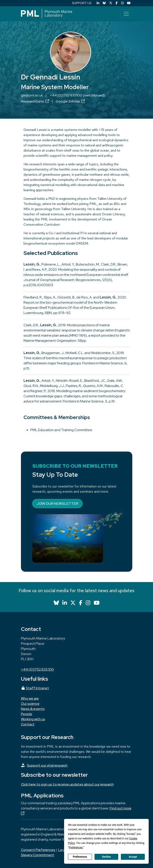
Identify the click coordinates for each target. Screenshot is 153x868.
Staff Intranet (35, 688)
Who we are (30, 698)
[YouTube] (129, 3)
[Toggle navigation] (126, 14)
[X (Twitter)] (111, 3)
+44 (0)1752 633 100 (37, 669)
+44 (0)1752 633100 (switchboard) (77, 95)
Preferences (80, 857)
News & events (33, 709)
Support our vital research (47, 765)
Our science (30, 704)
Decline (106, 857)
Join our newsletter (57, 504)
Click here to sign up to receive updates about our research (67, 784)
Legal (63, 850)
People (27, 714)
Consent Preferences (38, 850)
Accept (133, 857)
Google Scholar (70, 101)
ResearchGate (35, 101)
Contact (28, 724)
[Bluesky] (104, 3)
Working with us (33, 719)
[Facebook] (117, 3)
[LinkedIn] (98, 3)
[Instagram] (122, 3)
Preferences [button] (76, 848)
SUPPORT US (82, 3)
